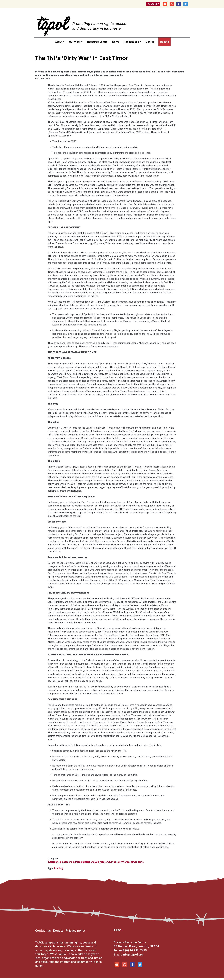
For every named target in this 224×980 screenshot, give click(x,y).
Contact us (43, 931)
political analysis (90, 862)
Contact (151, 42)
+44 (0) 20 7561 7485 (133, 951)
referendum (106, 862)
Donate (164, 42)
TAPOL (118, 931)
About (59, 42)
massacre (67, 862)
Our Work (75, 42)
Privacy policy (76, 931)
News (116, 42)
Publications (131, 42)
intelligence (54, 862)
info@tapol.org (133, 955)
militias (76, 862)
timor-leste (137, 862)
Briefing (59, 869)
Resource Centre (97, 42)
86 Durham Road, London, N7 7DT (137, 946)
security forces (122, 862)
